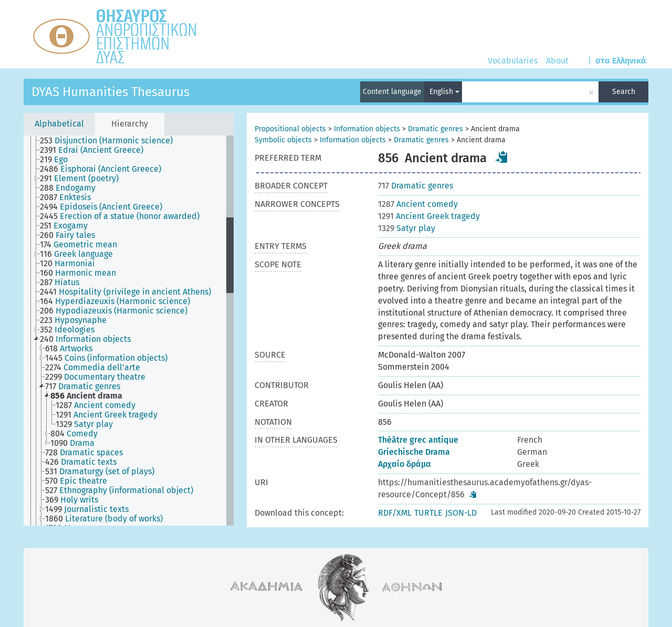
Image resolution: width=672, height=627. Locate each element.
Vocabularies (513, 61)
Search (624, 92)
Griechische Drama (414, 452)
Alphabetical (59, 124)
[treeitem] (111, 141)
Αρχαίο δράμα (405, 464)
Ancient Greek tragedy (429, 216)
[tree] (129, 331)
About (557, 61)
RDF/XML (395, 513)
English (444, 92)
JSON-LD (461, 513)
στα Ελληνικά (621, 61)
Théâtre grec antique (418, 440)
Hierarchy (130, 124)
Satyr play (407, 228)
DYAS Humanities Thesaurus (111, 92)
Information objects (367, 129)
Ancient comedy (418, 204)
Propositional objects (290, 129)
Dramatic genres (435, 129)
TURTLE (428, 513)
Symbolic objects (283, 140)
